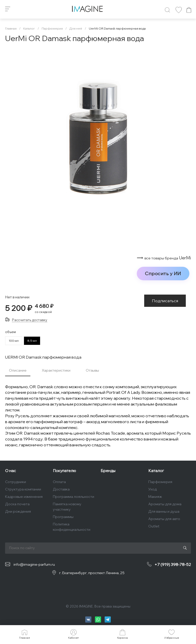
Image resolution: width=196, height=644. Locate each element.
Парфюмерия (160, 482)
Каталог (156, 471)
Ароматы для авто (164, 519)
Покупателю (64, 471)
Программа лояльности (73, 497)
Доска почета (17, 504)
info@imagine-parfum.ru (34, 564)
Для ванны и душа (164, 511)
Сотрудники (16, 482)
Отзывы (92, 370)
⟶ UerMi (164, 258)
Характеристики (56, 370)
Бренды (108, 471)
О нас (10, 471)
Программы (63, 517)
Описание (18, 370)
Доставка (61, 489)
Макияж (155, 497)
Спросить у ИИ (163, 273)
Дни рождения (18, 511)
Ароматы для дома (165, 504)
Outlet (154, 526)
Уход (152, 489)
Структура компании (23, 489)
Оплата (59, 482)
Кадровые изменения (24, 497)
